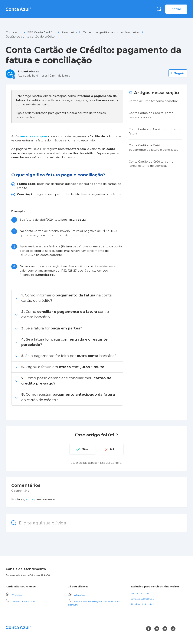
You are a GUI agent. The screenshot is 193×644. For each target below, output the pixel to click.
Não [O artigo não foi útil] (114, 449)
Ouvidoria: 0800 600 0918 (142, 598)
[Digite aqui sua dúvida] (96, 522)
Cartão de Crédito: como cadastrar (153, 101)
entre (30, 499)
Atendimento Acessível (142, 604)
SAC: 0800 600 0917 (140, 593)
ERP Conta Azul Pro (41, 32)
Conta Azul (13, 32)
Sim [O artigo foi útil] (84, 449)
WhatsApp (17, 594)
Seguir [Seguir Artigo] (179, 73)
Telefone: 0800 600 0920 (23, 601)
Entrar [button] (176, 9)
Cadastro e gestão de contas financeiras (111, 32)
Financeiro (69, 32)
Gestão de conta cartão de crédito (30, 36)
